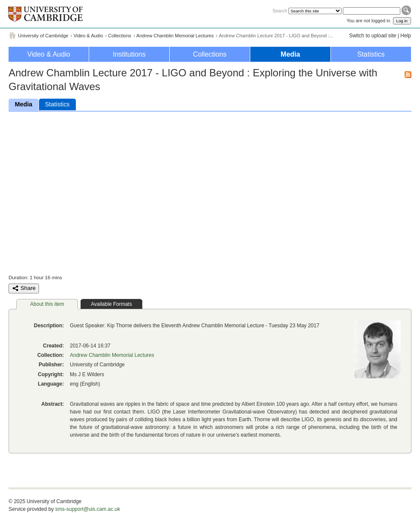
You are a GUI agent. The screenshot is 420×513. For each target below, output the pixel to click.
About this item (47, 304)
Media (290, 54)
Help (406, 36)
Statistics (371, 54)
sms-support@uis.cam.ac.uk (88, 509)
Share (24, 288)
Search (280, 11)
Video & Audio (88, 36)
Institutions (129, 54)
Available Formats (111, 304)
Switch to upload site (372, 36)
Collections (120, 36)
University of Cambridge (43, 36)
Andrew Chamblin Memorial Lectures (175, 36)
